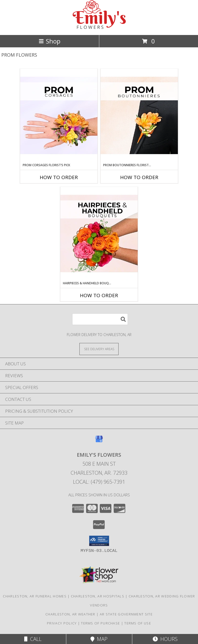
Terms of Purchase (100, 623)
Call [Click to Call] (33, 639)
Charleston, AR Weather (70, 614)
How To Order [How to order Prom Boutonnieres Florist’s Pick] (139, 177)
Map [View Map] (99, 639)
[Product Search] (100, 319)
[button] (99, 541)
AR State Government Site (126, 614)
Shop (49, 41)
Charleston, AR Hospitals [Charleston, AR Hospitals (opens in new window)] (98, 596)
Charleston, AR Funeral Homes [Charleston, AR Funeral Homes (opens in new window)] (35, 596)
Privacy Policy (62, 623)
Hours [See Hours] (165, 639)
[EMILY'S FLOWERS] (99, 27)
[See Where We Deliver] (99, 349)
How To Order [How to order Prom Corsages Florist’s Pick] (59, 177)
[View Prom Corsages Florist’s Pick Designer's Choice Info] (59, 116)
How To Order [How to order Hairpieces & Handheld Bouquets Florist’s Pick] (99, 295)
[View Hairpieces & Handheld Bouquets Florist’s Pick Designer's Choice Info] (99, 234)
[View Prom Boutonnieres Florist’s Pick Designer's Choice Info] (139, 116)
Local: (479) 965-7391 (99, 482)
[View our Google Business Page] (99, 441)
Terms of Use (138, 623)
